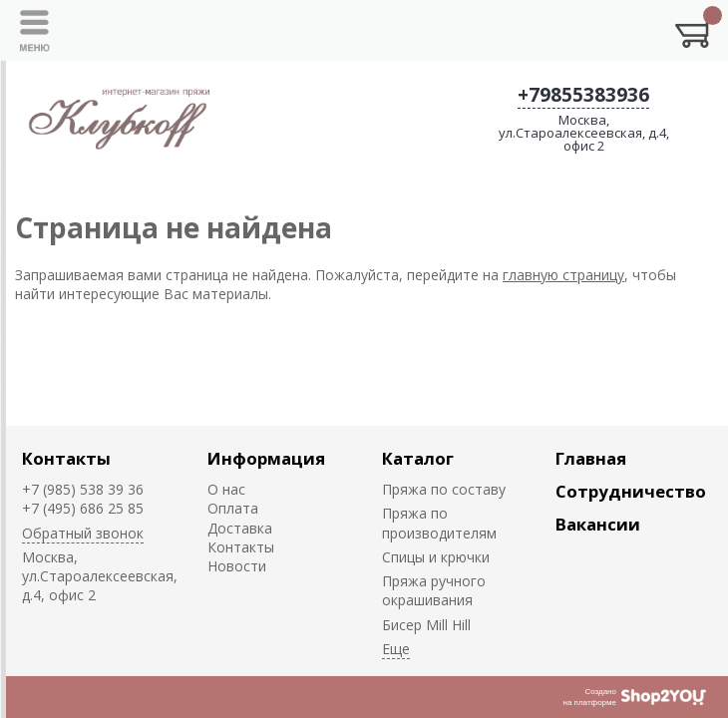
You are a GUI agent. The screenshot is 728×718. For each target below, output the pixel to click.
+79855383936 (583, 95)
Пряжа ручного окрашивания (434, 590)
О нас (226, 489)
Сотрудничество (631, 491)
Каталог (418, 458)
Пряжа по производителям (439, 523)
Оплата (233, 508)
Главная (591, 458)
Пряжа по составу (444, 489)
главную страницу (563, 275)
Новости (237, 566)
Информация (266, 458)
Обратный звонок (83, 533)
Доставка (240, 528)
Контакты (66, 458)
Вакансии (598, 524)
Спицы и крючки (436, 557)
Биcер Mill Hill (426, 625)
